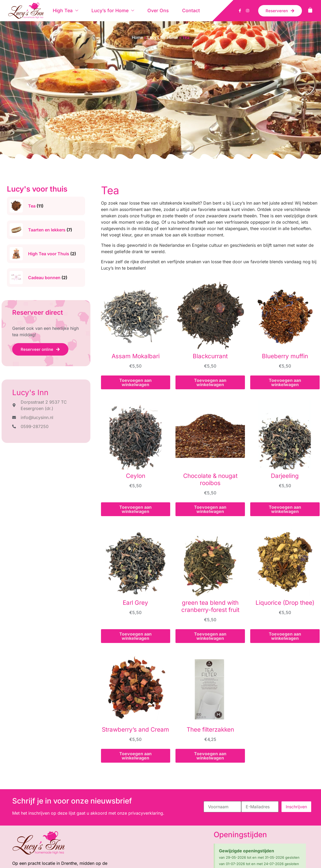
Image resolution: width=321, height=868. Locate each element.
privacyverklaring (146, 813)
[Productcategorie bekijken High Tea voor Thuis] (46, 254)
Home (137, 38)
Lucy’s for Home (112, 10)
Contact (190, 10)
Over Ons (157, 10)
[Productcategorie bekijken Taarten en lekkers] (46, 230)
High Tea (65, 10)
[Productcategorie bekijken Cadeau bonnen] (46, 278)
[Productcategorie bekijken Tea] (46, 206)
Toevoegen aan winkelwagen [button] (135, 382)
